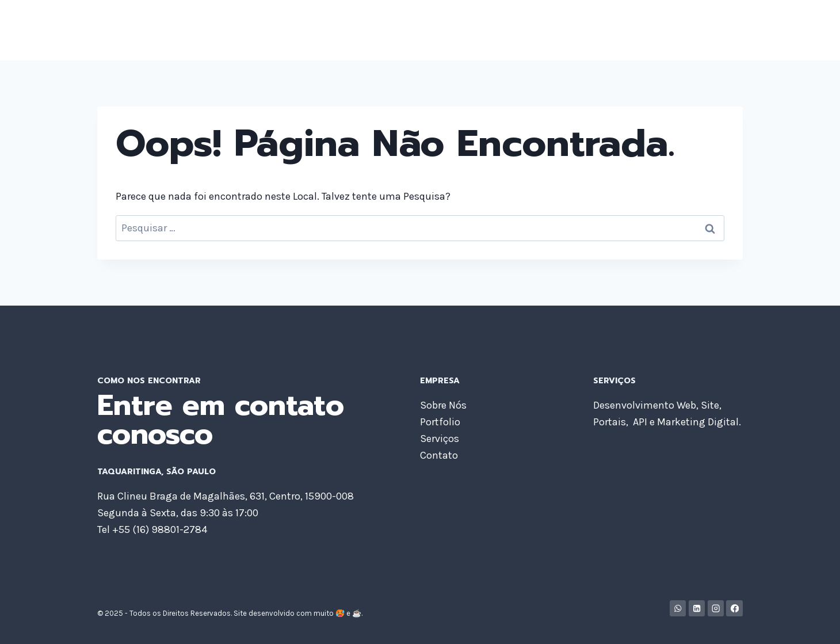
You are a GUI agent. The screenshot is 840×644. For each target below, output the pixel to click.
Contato (716, 30)
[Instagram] (716, 609)
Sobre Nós (510, 30)
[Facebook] (734, 609)
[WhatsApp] (678, 609)
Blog (671, 30)
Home (456, 30)
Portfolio (570, 30)
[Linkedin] (697, 609)
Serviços (626, 30)
